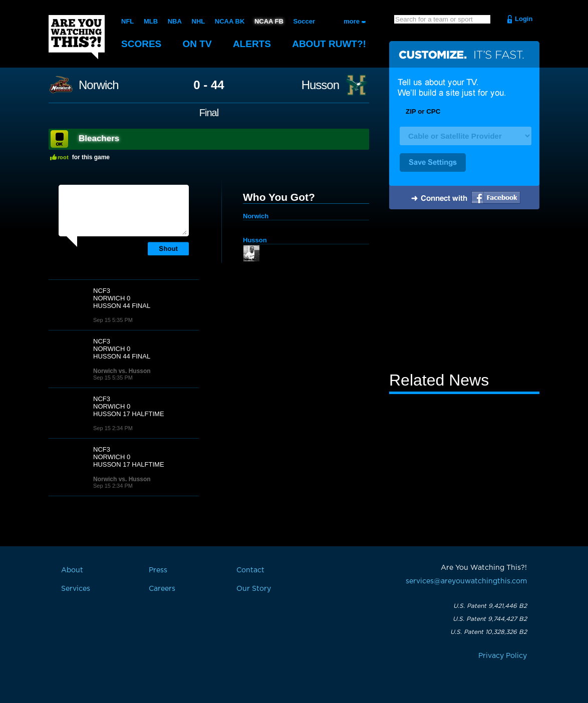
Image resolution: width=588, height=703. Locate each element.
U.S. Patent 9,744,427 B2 (490, 619)
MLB (151, 21)
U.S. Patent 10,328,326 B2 (489, 632)
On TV (197, 44)
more (352, 21)
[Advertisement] (464, 292)
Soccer (304, 21)
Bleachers (99, 138)
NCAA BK (230, 21)
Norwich (99, 85)
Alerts (252, 44)
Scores (141, 44)
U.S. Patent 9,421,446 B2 (490, 606)
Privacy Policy (503, 656)
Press (158, 570)
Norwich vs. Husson (122, 371)
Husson (320, 85)
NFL (127, 21)
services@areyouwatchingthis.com (466, 581)
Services (76, 589)
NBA (175, 21)
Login (524, 19)
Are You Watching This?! (77, 37)
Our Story (254, 589)
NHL (199, 21)
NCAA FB (269, 21)
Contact (250, 570)
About (329, 44)
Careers (162, 589)
